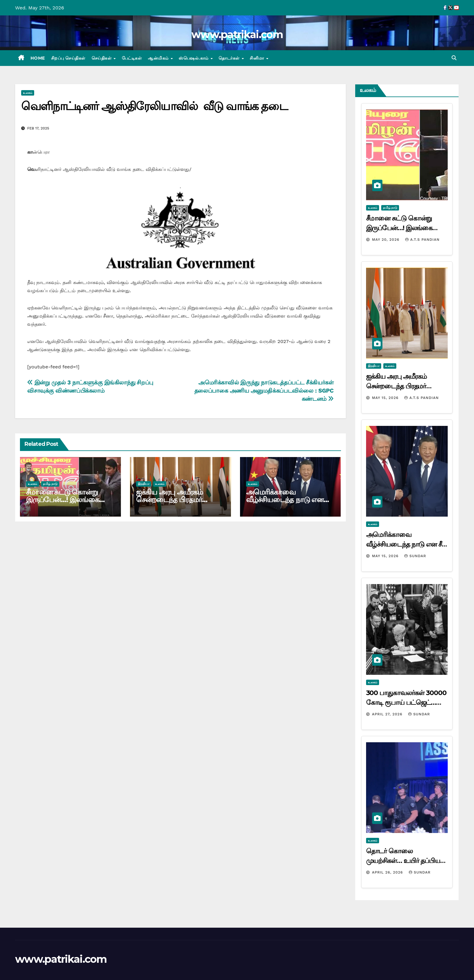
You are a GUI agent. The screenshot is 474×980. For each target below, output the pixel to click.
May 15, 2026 (386, 398)
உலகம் (28, 93)
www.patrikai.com (237, 34)
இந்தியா (144, 484)
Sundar (415, 556)
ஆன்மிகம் (159, 58)
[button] (454, 58)
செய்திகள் (102, 58)
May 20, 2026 (386, 240)
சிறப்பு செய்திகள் (68, 58)
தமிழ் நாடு (50, 484)
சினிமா (258, 58)
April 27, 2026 (388, 714)
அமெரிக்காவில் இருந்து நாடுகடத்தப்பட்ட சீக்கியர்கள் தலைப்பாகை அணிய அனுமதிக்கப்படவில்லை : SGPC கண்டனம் (264, 391)
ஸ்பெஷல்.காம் (194, 58)
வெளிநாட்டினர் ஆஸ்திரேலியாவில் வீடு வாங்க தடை (154, 106)
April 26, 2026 (388, 872)
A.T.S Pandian (422, 240)
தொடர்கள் (230, 58)
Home (38, 58)
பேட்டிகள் (132, 58)
